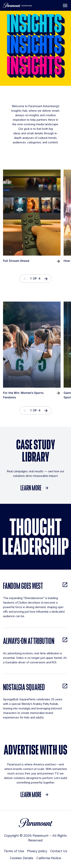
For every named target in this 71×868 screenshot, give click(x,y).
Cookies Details (22, 858)
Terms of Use (14, 851)
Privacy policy (37, 851)
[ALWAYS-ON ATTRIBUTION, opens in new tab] (35, 641)
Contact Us (59, 851)
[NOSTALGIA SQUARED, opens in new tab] (35, 687)
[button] (46, 278)
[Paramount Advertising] (18, 5)
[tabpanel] (33, 216)
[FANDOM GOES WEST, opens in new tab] (35, 586)
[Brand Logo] (36, 823)
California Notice (49, 858)
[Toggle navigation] (65, 5)
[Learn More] (35, 488)
